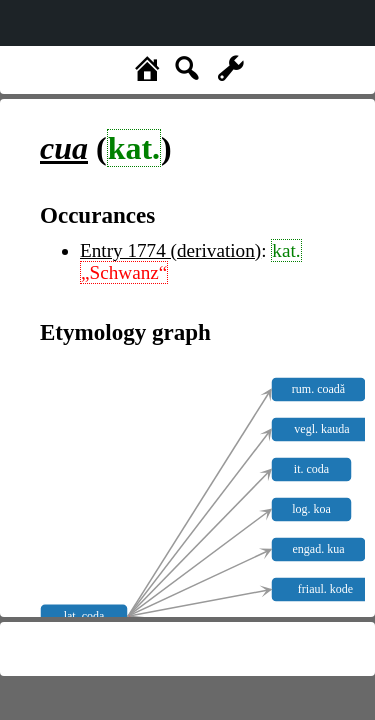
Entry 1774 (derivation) (170, 250)
